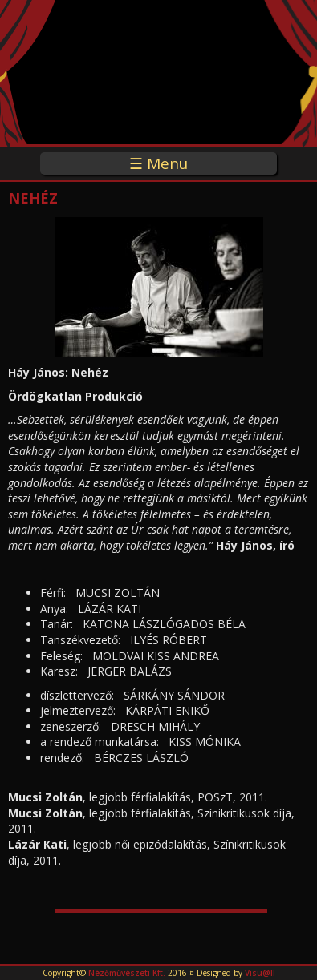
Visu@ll (260, 973)
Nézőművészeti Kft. (127, 973)
